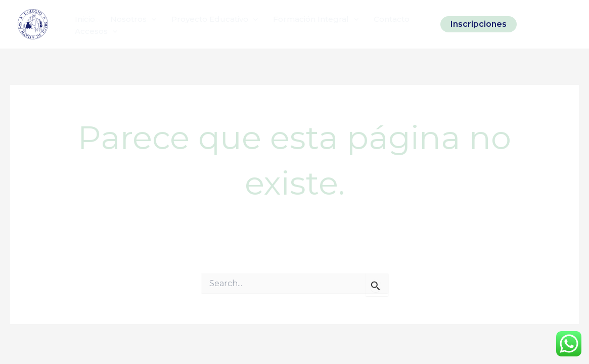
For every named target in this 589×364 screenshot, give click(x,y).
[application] (151, 19)
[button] (479, 24)
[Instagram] (532, 24)
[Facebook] (549, 24)
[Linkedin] (566, 24)
